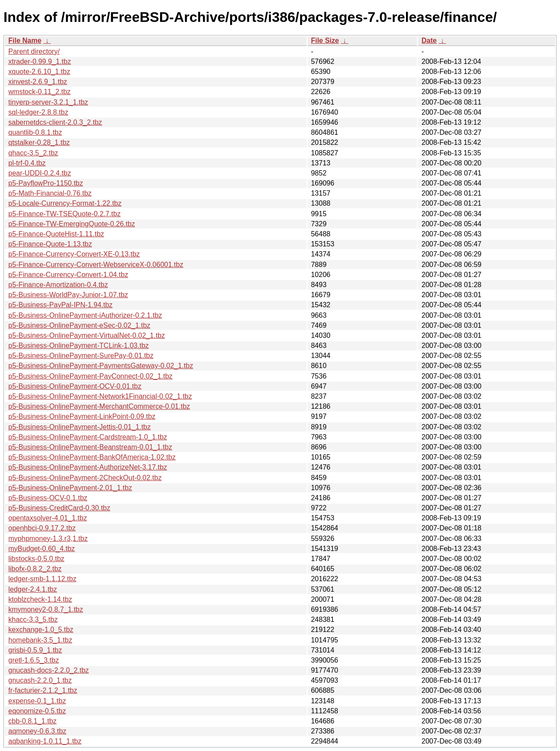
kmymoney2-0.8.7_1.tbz (46, 609)
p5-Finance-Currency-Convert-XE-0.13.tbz (74, 254)
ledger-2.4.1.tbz (33, 589)
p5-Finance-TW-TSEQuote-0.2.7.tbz (65, 214)
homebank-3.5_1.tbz (40, 640)
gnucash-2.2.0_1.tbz (40, 680)
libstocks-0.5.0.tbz (36, 559)
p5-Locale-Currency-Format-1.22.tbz (65, 203)
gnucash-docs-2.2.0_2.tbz (49, 670)
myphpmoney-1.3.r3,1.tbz (48, 539)
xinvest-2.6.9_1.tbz (38, 82)
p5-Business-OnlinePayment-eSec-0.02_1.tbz (79, 325)
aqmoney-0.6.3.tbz (37, 731)
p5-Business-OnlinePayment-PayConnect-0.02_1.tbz (90, 376)
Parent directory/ (34, 51)
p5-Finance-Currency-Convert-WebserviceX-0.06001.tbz (96, 265)
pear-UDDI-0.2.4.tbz (40, 173)
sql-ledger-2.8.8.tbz (38, 112)
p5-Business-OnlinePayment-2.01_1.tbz (70, 488)
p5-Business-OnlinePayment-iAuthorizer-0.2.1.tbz (85, 315)
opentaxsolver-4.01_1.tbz (48, 518)
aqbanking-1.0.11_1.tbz (45, 741)
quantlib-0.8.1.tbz (35, 132)
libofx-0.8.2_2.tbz (35, 569)
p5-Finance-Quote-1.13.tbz (50, 244)
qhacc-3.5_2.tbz (33, 153)
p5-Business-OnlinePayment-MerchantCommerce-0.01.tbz (99, 406)
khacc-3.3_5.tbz (33, 619)
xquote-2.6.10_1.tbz (39, 72)
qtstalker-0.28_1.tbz (39, 142)
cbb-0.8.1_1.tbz (32, 721)
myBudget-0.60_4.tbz (42, 549)
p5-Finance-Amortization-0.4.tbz (58, 285)
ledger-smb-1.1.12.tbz (42, 579)
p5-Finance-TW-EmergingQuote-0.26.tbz (72, 224)
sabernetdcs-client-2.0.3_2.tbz (55, 122)
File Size (325, 40)
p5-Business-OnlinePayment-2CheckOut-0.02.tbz (85, 478)
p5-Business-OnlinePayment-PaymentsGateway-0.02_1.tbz (101, 366)
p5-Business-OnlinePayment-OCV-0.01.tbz (75, 386)
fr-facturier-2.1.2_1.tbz (43, 690)
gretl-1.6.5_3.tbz (34, 660)
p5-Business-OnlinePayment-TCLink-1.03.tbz (79, 346)
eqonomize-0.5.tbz (37, 711)
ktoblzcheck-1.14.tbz (40, 599)
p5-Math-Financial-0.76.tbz (50, 193)
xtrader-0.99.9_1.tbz (40, 61)
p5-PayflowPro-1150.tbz (46, 183)
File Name (25, 40)
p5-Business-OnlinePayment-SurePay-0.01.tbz (81, 356)
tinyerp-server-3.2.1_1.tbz (48, 102)
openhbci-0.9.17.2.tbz (42, 528)
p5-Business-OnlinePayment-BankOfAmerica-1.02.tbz (92, 457)
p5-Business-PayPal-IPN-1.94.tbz (60, 305)
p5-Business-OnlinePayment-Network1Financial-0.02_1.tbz (100, 396)
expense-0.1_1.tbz (37, 701)
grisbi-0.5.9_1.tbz (35, 650)
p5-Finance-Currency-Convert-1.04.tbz (68, 275)
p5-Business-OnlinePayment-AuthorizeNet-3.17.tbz (88, 467)
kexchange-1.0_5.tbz (41, 630)
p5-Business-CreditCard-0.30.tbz (59, 508)
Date (429, 40)
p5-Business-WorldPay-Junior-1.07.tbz (68, 295)
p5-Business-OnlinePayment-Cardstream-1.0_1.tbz (88, 437)
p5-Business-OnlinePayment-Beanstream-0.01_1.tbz (90, 447)
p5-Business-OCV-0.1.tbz (48, 498)
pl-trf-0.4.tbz (27, 163)
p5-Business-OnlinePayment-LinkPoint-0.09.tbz (82, 416)
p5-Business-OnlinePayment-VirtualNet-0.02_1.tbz (87, 335)
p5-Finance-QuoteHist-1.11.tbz (56, 234)
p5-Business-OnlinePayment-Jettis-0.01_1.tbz (80, 427)
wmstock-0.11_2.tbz (39, 92)
